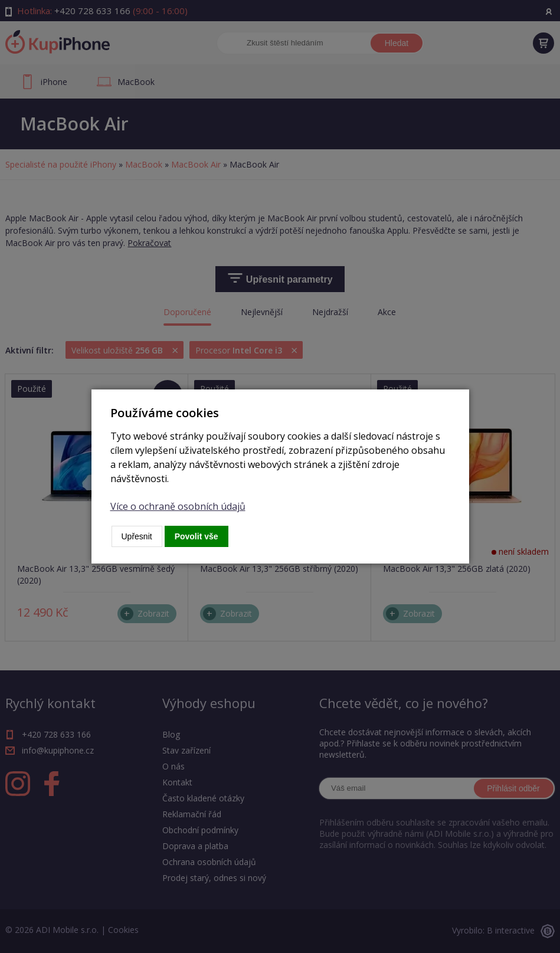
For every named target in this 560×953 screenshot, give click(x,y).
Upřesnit (137, 536)
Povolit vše (197, 536)
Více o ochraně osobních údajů (178, 506)
